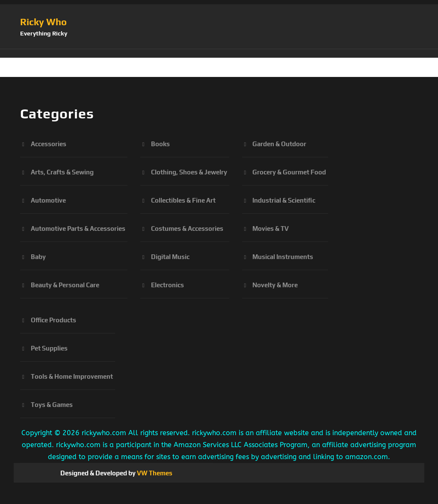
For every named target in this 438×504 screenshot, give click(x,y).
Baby (38, 257)
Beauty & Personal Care (65, 285)
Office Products (53, 320)
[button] (219, 53)
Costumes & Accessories (187, 228)
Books (160, 144)
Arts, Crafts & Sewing (62, 172)
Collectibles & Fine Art (183, 200)
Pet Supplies (49, 348)
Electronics (167, 285)
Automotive (48, 200)
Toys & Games (52, 405)
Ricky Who (43, 22)
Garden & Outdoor (279, 144)
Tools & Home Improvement (72, 376)
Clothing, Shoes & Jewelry (189, 172)
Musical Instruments (283, 257)
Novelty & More (275, 285)
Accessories (49, 144)
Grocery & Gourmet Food (289, 172)
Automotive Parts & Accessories (78, 228)
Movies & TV (271, 228)
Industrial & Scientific (284, 200)
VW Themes (154, 473)
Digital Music (170, 257)
